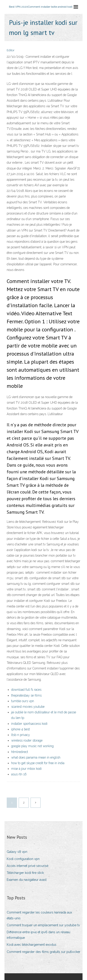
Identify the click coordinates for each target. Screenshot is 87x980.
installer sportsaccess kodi (29, 724)
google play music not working (32, 746)
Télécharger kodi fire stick (25, 873)
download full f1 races (26, 690)
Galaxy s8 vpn (17, 852)
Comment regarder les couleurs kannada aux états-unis (39, 915)
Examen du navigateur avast (27, 880)
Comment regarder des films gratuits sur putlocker (43, 952)
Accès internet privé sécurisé (28, 866)
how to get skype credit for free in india (38, 763)
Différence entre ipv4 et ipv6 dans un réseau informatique (38, 935)
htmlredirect (20, 752)
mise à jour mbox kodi (26, 769)
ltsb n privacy (21, 735)
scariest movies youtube (28, 707)
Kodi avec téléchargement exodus (32, 945)
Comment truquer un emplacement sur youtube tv (43, 925)
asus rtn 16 (19, 774)
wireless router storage (27, 740)
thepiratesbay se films (26, 695)
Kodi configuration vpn (23, 859)
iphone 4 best (20, 729)
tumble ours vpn (23, 701)
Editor (11, 50)
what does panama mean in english (36, 757)
